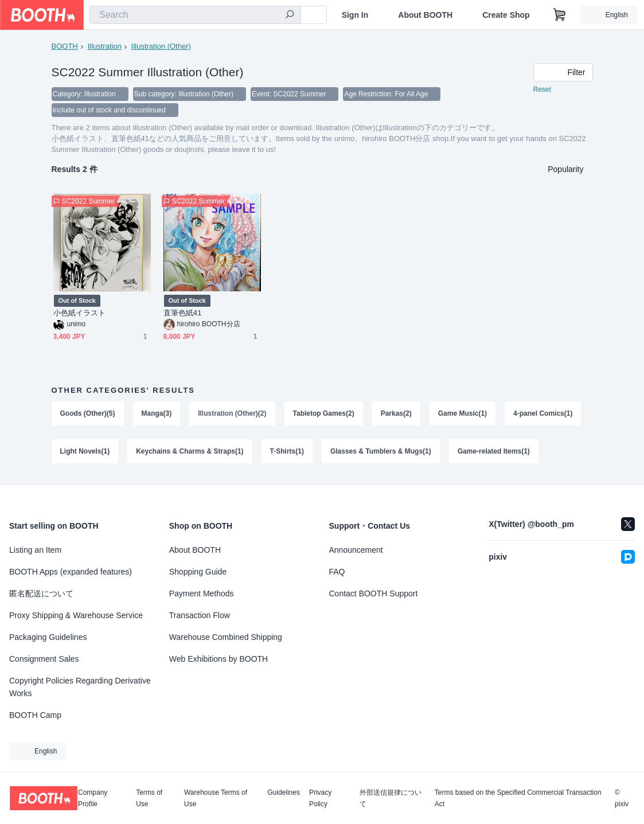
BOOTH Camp (35, 715)
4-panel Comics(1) (543, 413)
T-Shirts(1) (287, 451)
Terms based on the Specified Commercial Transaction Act (518, 798)
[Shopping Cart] (560, 15)
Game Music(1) (462, 413)
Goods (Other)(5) (88, 413)
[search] (290, 15)
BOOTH (65, 46)
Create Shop (506, 15)
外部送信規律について (391, 798)
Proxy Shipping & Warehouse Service (76, 615)
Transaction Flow (200, 615)
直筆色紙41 (183, 313)
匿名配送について (41, 593)
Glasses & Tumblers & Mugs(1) (381, 451)
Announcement (356, 550)
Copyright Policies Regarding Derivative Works (80, 687)
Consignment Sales (44, 659)
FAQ (337, 572)
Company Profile (93, 798)
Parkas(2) (396, 413)
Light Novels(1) (85, 451)
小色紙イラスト (80, 313)
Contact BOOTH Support (374, 593)
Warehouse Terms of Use (216, 798)
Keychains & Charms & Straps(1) (190, 451)
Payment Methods (202, 593)
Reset (542, 89)
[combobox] (195, 15)
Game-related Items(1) (494, 451)
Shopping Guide (198, 572)
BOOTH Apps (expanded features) (71, 572)
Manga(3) (157, 413)
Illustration (105, 46)
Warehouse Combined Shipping (226, 637)
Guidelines (284, 793)
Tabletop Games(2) (324, 413)
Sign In (355, 15)
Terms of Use (149, 798)
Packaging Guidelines (48, 637)
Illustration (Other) (161, 46)
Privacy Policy (320, 798)
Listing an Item (35, 550)
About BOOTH (425, 15)
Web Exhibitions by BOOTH (218, 659)
